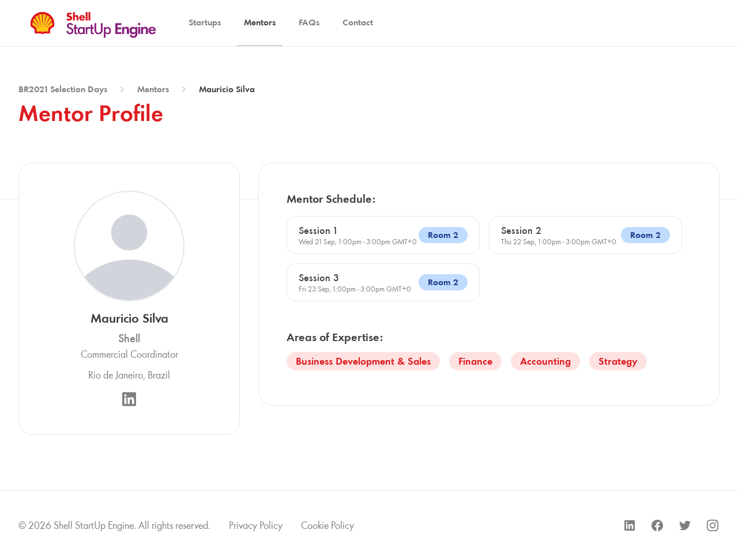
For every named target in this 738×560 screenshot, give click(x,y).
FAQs (309, 22)
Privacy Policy (256, 525)
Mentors (260, 22)
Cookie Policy (327, 525)
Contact (358, 22)
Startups (205, 22)
